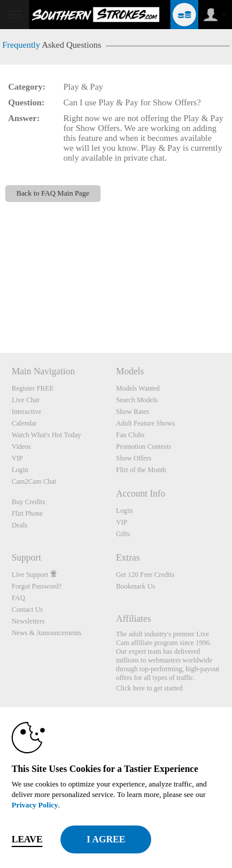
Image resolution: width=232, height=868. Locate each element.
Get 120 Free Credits (145, 575)
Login (20, 470)
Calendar (24, 423)
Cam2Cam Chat (34, 481)
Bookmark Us (135, 586)
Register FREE (33, 388)
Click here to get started (149, 688)
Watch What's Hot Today (47, 435)
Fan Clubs (130, 435)
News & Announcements (47, 633)
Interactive (26, 412)
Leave (27, 839)
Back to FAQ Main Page (53, 193)
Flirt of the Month (141, 470)
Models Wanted (138, 388)
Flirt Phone (27, 513)
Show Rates (132, 412)
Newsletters (28, 621)
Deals (19, 525)
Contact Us (27, 610)
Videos (21, 447)
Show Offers (133, 458)
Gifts (123, 534)
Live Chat (26, 400)
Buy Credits (28, 502)
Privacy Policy (35, 805)
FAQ (18, 598)
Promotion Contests (143, 447)
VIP (17, 458)
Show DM (0, 309)
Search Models (137, 400)
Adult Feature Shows (145, 423)
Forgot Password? (37, 586)
